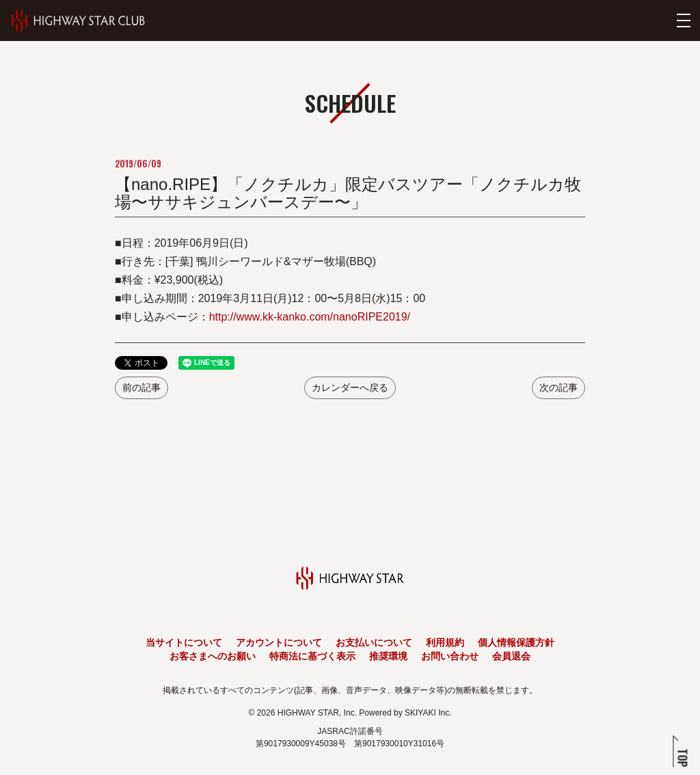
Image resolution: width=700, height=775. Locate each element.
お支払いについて (374, 642)
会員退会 (511, 656)
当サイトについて (184, 642)
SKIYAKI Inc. (428, 713)
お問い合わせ (450, 656)
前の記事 (142, 387)
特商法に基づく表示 (312, 656)
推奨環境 (388, 656)
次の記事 (558, 387)
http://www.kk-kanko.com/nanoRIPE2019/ (310, 317)
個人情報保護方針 (516, 642)
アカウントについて (279, 642)
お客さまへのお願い (213, 656)
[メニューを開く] (684, 21)
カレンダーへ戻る (350, 387)
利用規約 (445, 642)
